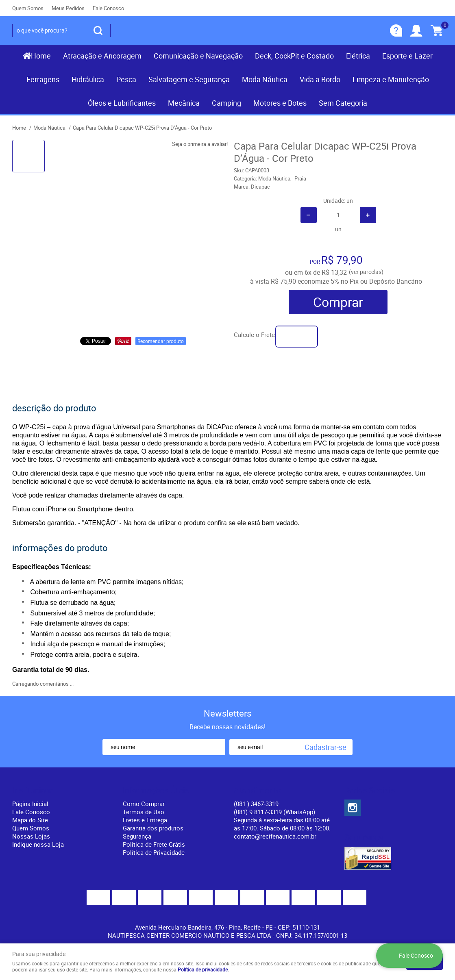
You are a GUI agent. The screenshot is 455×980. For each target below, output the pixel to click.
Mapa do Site (30, 820)
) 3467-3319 (256, 804)
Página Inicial (30, 804)
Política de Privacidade (154, 852)
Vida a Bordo (320, 79)
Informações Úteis (156, 790)
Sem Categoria (343, 103)
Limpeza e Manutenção (391, 79)
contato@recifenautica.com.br (275, 836)
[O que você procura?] (98, 30)
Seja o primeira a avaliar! (200, 144)
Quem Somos (28, 8)
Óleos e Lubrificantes (122, 103)
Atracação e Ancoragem (102, 56)
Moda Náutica (265, 79)
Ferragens (43, 79)
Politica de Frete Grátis (154, 844)
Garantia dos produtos (153, 828)
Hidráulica (88, 79)
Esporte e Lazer (407, 56)
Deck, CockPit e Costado (294, 56)
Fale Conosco (108, 8)
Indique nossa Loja (38, 844)
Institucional (34, 790)
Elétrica (358, 56)
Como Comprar (144, 804)
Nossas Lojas (31, 836)
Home (41, 56)
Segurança (137, 836)
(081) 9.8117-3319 (274, 812)
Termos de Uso (144, 812)
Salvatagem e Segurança (189, 79)
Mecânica (184, 103)
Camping (226, 103)
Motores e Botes (280, 103)
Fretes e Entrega (145, 820)
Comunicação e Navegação (198, 56)
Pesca (126, 79)
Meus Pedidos (68, 8)
